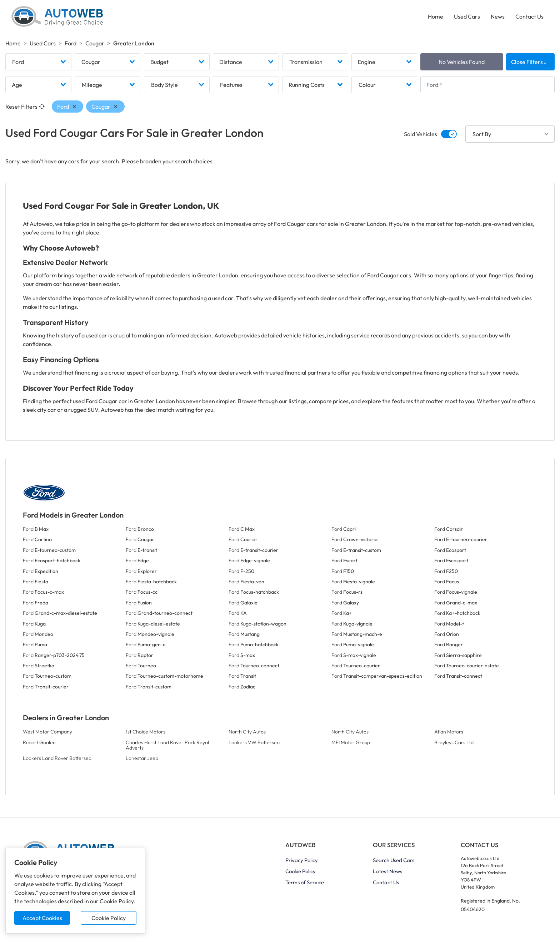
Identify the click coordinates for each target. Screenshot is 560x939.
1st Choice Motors (146, 732)
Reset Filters (25, 107)
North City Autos (247, 732)
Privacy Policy (302, 860)
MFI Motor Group (351, 742)
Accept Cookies (42, 918)
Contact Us (529, 16)
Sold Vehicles (421, 134)
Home (436, 16)
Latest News (387, 871)
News (498, 16)
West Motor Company (47, 732)
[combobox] (38, 62)
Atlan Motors (449, 732)
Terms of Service (305, 882)
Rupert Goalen (39, 742)
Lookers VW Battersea (254, 742)
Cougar (95, 43)
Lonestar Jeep (142, 758)
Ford (71, 43)
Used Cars (467, 16)
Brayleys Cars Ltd (454, 742)
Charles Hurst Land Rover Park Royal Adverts (167, 745)
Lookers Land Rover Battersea (57, 758)
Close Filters (530, 62)
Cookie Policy (109, 918)
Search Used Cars (394, 860)
